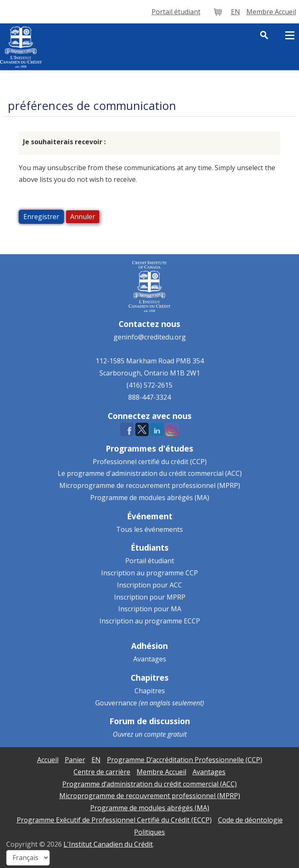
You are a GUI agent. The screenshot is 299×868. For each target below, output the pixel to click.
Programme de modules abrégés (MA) (150, 498)
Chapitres (150, 691)
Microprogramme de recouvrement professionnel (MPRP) (150, 485)
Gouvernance (116, 703)
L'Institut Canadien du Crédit (108, 844)
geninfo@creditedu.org (150, 337)
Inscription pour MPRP (150, 597)
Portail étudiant (150, 561)
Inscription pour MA (150, 609)
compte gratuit (165, 734)
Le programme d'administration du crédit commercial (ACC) (150, 473)
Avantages (150, 659)
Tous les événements (149, 529)
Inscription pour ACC (149, 585)
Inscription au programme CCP (149, 573)
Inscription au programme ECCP (150, 621)
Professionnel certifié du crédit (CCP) (150, 462)
